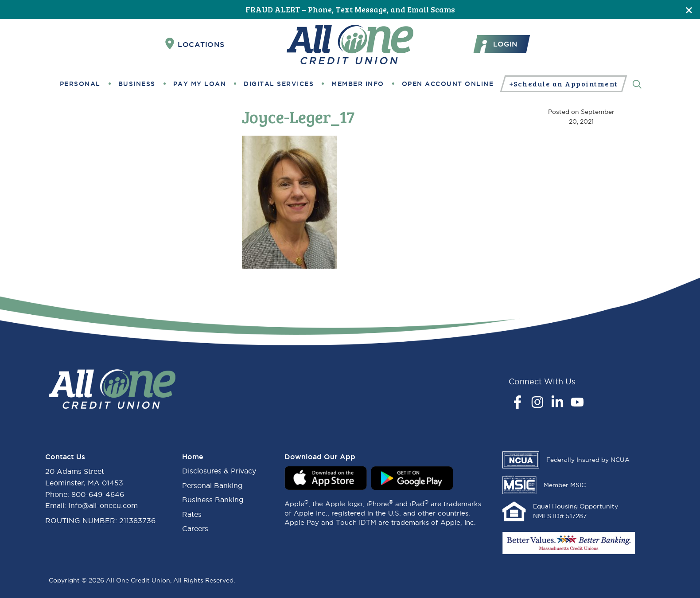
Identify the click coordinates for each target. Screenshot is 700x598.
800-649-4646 (98, 494)
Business (137, 84)
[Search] (637, 84)
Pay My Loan (200, 84)
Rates (192, 514)
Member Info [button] (358, 84)
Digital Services (279, 84)
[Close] (689, 10)
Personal (80, 84)
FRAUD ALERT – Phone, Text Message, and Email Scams (350, 9)
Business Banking (213, 500)
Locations (195, 44)
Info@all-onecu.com (103, 505)
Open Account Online (448, 84)
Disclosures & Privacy (219, 471)
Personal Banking (212, 485)
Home (193, 457)
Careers (195, 528)
